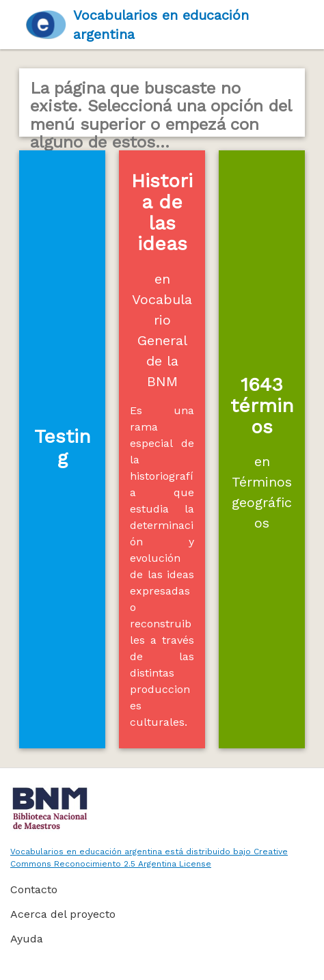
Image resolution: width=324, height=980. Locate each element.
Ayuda (27, 939)
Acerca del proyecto (63, 914)
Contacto (34, 889)
